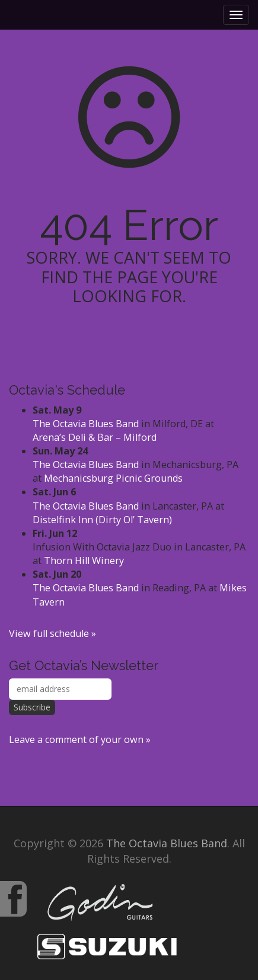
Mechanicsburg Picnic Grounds (113, 478)
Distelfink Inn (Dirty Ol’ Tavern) (102, 520)
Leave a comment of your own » (80, 739)
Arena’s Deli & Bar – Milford (95, 437)
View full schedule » (52, 633)
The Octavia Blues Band (86, 424)
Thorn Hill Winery (84, 561)
